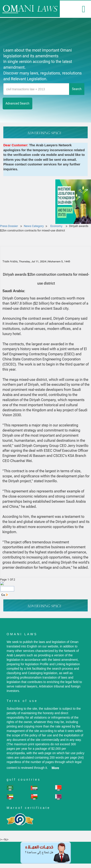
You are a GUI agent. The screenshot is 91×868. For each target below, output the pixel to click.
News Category (34, 226)
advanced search (17, 103)
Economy (57, 226)
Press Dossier (9, 226)
